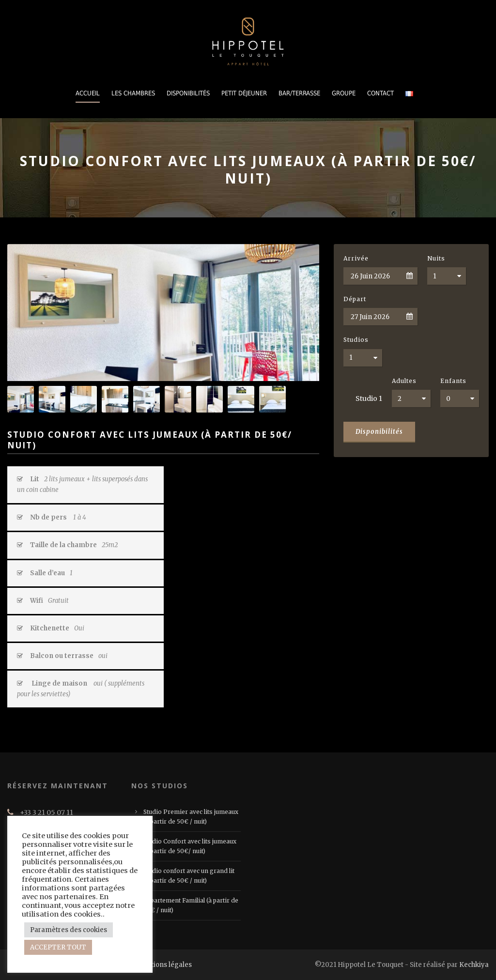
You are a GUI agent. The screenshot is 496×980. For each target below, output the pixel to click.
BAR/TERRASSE (299, 93)
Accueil (88, 93)
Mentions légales (164, 965)
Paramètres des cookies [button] (69, 930)
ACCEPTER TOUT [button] (58, 947)
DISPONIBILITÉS (188, 93)
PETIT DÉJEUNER (244, 93)
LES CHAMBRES (133, 93)
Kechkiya (474, 965)
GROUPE (344, 93)
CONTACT (380, 93)
